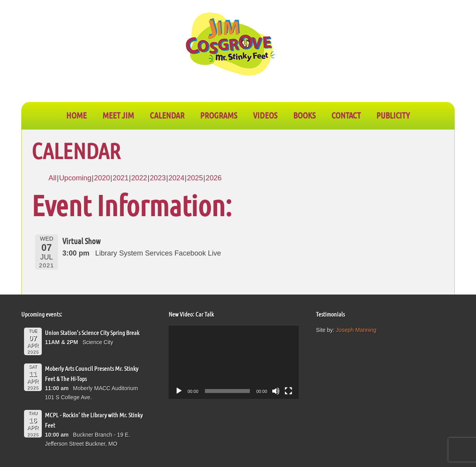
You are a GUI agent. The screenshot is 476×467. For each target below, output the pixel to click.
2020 (102, 178)
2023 (158, 178)
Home (76, 115)
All (52, 178)
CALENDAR (167, 115)
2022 (139, 178)
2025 (195, 178)
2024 (176, 178)
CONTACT (346, 115)
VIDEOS (265, 115)
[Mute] (276, 391)
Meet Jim (118, 115)
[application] (234, 362)
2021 (121, 178)
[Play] (179, 391)
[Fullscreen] (288, 391)
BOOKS (304, 115)
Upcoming (75, 178)
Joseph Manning (356, 330)
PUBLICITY (393, 115)
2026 (214, 178)
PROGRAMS (219, 115)
